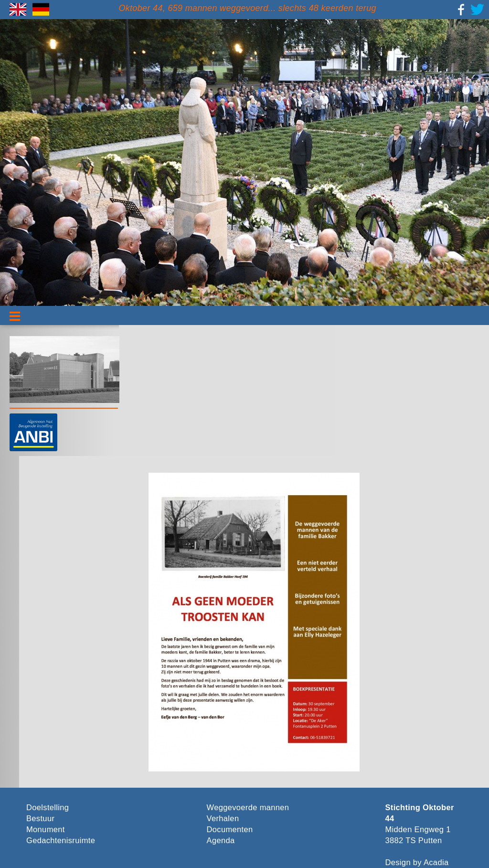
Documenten (230, 830)
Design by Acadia (417, 863)
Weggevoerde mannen (248, 808)
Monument (46, 830)
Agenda (221, 841)
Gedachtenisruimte (61, 841)
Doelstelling (48, 808)
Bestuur (40, 819)
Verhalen (223, 819)
